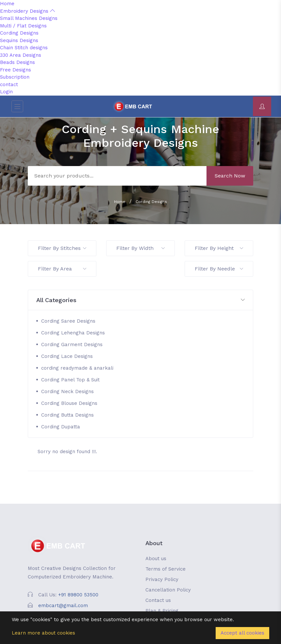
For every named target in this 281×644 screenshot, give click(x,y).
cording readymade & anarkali (77, 368)
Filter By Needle (219, 269)
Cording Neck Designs (67, 391)
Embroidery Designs (27, 11)
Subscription (15, 77)
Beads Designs (17, 62)
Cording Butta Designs (67, 415)
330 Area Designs (21, 55)
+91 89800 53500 (78, 595)
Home (7, 4)
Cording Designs (19, 33)
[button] (140, 300)
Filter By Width (140, 248)
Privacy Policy (162, 579)
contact (9, 84)
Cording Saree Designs (68, 321)
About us (156, 559)
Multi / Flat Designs (23, 26)
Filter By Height (219, 248)
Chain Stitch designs (24, 48)
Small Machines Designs (29, 18)
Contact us (158, 600)
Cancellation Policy (168, 590)
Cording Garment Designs (72, 345)
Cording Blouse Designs (69, 403)
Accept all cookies (242, 633)
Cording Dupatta (61, 427)
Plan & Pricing (162, 611)
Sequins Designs (19, 40)
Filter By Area (62, 269)
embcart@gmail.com (63, 606)
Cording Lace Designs (67, 356)
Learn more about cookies (43, 633)
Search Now (230, 176)
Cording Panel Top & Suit (70, 380)
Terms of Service (165, 569)
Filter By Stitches (62, 248)
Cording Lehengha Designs (73, 333)
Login (6, 92)
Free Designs (16, 70)
